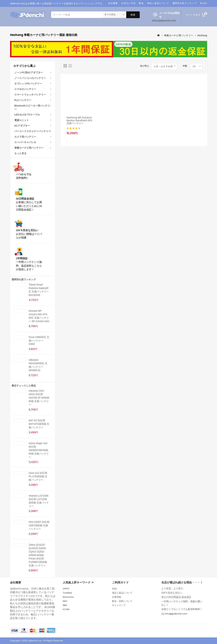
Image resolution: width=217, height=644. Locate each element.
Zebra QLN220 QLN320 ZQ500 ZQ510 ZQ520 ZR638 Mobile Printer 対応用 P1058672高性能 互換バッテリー (38, 555)
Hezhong (202, 35)
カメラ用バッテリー (25, 137)
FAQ (114, 589)
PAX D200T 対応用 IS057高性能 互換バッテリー (39, 525)
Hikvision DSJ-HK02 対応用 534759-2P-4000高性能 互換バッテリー (39, 398)
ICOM (66, 609)
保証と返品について (122, 593)
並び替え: (145, 66)
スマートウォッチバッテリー (30, 95)
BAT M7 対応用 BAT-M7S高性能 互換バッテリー (39, 424)
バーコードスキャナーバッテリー (33, 131)
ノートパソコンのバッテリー (30, 78)
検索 (133, 15)
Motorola (68, 597)
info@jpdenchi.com (164, 20)
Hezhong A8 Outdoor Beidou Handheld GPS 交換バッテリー (79, 120)
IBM (65, 605)
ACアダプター (22, 126)
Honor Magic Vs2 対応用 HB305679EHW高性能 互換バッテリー (39, 450)
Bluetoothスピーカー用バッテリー (32, 107)
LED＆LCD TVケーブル (27, 115)
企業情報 (117, 597)
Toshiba (67, 593)
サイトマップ (119, 605)
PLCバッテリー (23, 100)
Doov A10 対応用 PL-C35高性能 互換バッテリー (38, 476)
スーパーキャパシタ (25, 142)
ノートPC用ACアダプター (29, 72)
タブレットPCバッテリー (28, 84)
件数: (185, 66)
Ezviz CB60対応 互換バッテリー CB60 (39, 341)
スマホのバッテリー (25, 89)
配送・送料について (122, 601)
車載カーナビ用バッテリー (179, 35)
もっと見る (20, 153)
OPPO (66, 589)
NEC (65, 601)
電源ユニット (22, 120)
